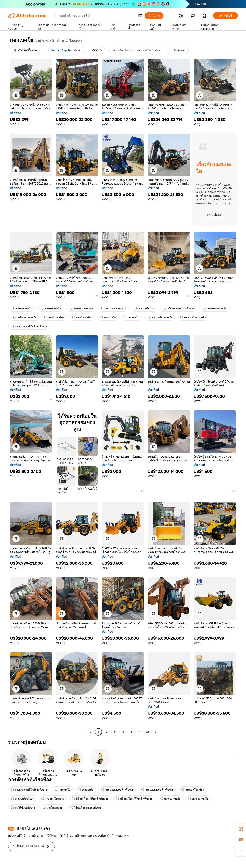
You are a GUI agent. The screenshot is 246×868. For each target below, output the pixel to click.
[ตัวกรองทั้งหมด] (25, 50)
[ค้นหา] (154, 16)
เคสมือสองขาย (52, 808)
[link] (241, 829)
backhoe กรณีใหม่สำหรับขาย (29, 326)
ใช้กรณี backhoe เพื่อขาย (86, 808)
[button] (140, 16)
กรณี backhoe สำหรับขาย (178, 308)
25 (148, 732)
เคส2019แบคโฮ (21, 308)
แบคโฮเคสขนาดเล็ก (214, 308)
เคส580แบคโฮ (170, 799)
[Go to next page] (156, 732)
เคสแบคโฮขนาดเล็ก (160, 317)
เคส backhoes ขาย (81, 308)
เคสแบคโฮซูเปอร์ (192, 790)
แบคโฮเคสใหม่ (54, 317)
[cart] (193, 16)
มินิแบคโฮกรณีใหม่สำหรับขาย (90, 799)
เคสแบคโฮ (108, 317)
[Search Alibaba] (97, 16)
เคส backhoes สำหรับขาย (117, 790)
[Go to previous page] (90, 732)
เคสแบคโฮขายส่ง (22, 799)
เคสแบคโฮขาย (144, 308)
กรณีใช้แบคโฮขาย (23, 808)
